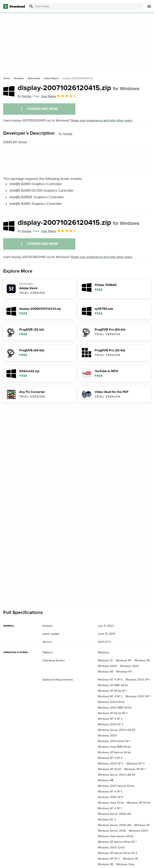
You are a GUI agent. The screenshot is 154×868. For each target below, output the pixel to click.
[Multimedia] (34, 79)
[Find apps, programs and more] (86, 6)
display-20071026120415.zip (78, 88)
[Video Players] (51, 79)
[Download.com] (14, 6)
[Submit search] (31, 6)
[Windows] (19, 79)
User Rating (59, 96)
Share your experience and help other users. (102, 121)
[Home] (7, 79)
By (24, 96)
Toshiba (67, 134)
